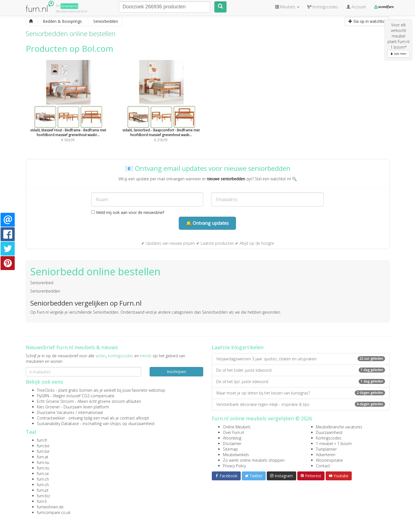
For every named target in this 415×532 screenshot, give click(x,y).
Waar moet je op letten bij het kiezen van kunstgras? (301, 393)
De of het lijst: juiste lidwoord (301, 382)
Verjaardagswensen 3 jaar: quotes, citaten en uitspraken (301, 359)
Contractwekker (51, 418)
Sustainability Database (58, 424)
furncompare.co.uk (54, 512)
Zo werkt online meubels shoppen (254, 460)
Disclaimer (232, 444)
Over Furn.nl (233, 432)
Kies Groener (48, 407)
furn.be (43, 446)
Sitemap (230, 449)
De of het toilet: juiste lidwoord (301, 370)
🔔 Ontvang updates (207, 223)
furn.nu (43, 462)
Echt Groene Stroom (55, 401)
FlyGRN (43, 396)
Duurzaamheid (329, 432)
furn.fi (42, 501)
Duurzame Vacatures (56, 412)
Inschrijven (176, 372)
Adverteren (326, 455)
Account (356, 7)
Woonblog (232, 438)
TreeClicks (46, 390)
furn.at (43, 457)
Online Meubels (237, 427)
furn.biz (43, 496)
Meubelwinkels (236, 455)
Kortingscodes (329, 438)
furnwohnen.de (50, 507)
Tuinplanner (326, 449)
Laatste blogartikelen (238, 347)
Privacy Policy (234, 466)
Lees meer (398, 54)
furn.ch (43, 479)
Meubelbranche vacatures (339, 427)
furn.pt (43, 490)
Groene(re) (69, 6)
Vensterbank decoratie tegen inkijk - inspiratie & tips (301, 404)
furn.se (43, 474)
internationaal (90, 412)
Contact (323, 466)
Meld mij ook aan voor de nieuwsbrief (128, 212)
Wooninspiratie (329, 460)
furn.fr (42, 440)
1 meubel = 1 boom (334, 444)
